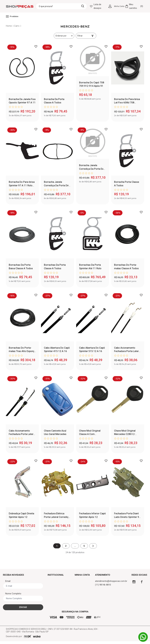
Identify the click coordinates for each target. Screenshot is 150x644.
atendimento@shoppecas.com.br (111, 584)
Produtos (12, 16)
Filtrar (85, 36)
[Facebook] (142, 585)
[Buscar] (84, 6)
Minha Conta (119, 6)
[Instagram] (134, 585)
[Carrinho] (134, 6)
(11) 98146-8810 (103, 588)
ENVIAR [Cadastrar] (23, 610)
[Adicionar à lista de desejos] (36, 46)
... (75, 549)
